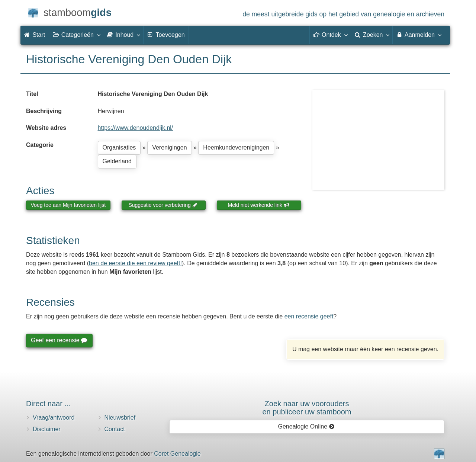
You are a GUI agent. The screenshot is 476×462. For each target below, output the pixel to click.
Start (35, 35)
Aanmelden (419, 35)
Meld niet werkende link (259, 205)
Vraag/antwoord (54, 418)
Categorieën (76, 35)
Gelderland (117, 161)
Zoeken (372, 35)
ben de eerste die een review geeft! (135, 263)
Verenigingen (169, 147)
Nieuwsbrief (120, 418)
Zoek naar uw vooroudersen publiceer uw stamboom (307, 408)
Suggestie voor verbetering (163, 205)
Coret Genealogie (177, 454)
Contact (115, 429)
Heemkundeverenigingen (236, 147)
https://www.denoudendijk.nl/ (136, 128)
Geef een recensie (59, 340)
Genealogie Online (306, 426)
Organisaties (119, 147)
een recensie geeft (309, 316)
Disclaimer (47, 429)
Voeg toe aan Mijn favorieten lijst (68, 205)
